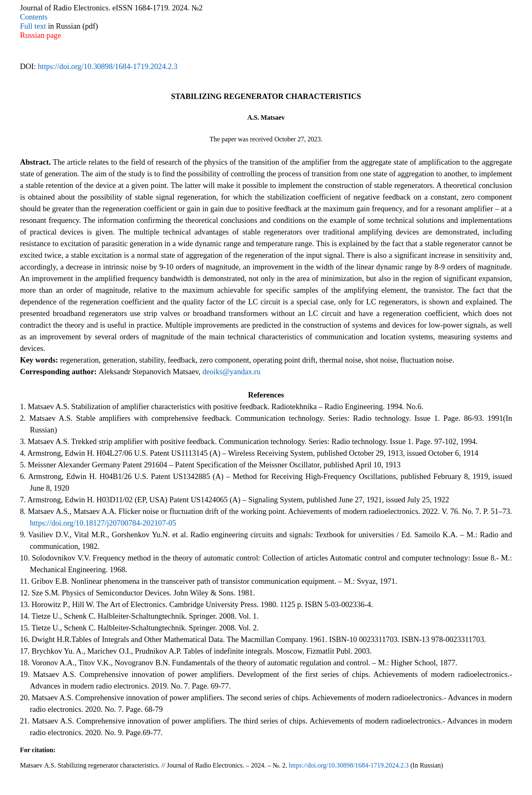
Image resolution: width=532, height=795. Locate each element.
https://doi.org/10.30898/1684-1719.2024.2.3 (108, 66)
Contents (34, 17)
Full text (33, 26)
